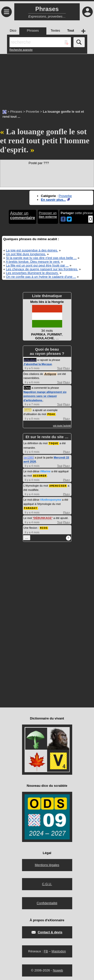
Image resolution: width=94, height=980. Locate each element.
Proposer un (48, 215)
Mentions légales (47, 863)
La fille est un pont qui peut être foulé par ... (37, 265)
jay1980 (29, 457)
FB (46, 950)
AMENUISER (58, 485)
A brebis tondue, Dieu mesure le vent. (33, 262)
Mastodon (59, 950)
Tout (60, 368)
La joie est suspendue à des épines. (32, 250)
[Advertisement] (47, 79)
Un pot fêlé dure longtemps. (26, 254)
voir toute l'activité (62, 425)
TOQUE (54, 443)
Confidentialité (47, 902)
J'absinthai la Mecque (38, 364)
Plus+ (67, 368)
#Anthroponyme (51, 499)
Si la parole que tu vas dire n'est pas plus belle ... (41, 258)
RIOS (44, 526)
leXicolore (30, 360)
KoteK (28, 410)
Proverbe (32, 112)
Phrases (16, 112)
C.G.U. (47, 883)
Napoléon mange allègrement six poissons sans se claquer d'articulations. (45, 396)
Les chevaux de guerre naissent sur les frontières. (42, 269)
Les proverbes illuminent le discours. (32, 273)
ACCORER (40, 475)
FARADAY (31, 507)
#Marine (45, 471)
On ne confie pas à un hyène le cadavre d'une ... (41, 277)
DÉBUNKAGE (43, 517)
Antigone (50, 374)
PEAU (51, 414)
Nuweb (58, 969)
